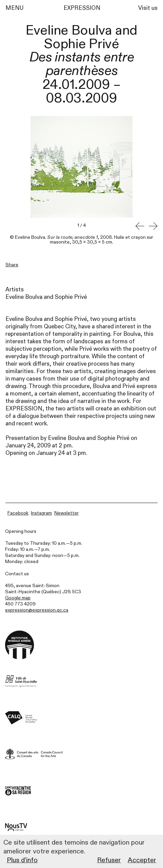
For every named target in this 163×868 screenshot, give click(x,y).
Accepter (142, 860)
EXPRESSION (82, 8)
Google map (18, 598)
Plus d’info (22, 860)
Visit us (148, 8)
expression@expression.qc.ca (37, 610)
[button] (140, 226)
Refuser (109, 860)
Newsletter (67, 513)
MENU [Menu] (14, 8)
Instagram (41, 513)
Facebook (18, 513)
